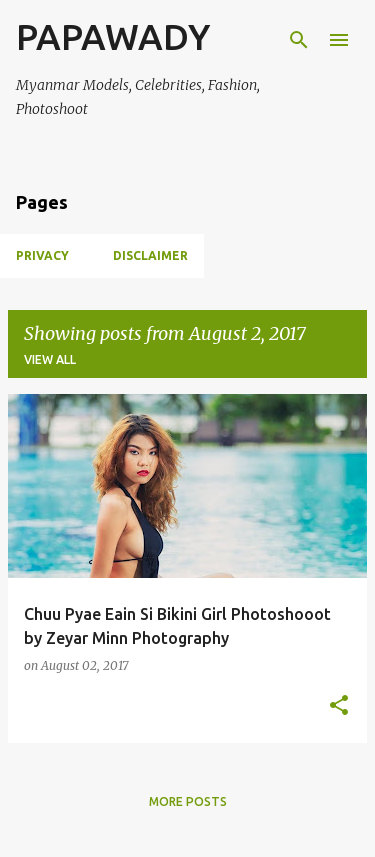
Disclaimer (150, 255)
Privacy (42, 255)
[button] (339, 706)
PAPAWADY (113, 36)
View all (50, 359)
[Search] (299, 40)
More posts (188, 801)
